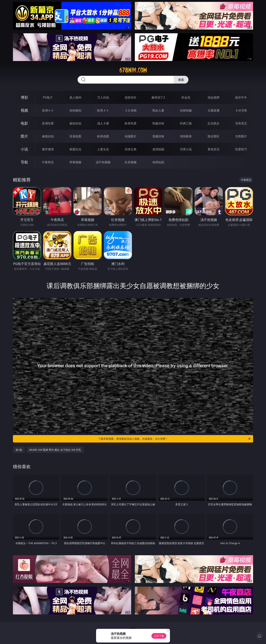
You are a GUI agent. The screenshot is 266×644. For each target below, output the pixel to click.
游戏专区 (131, 97)
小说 (24, 149)
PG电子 (48, 97)
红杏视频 (131, 162)
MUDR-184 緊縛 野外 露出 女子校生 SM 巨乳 (55, 450)
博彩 (24, 97)
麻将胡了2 (158, 97)
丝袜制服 (186, 110)
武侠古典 (131, 149)
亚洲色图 (75, 136)
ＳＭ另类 (241, 110)
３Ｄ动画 (131, 110)
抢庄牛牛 (241, 97)
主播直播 (214, 110)
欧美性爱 (131, 123)
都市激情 (48, 149)
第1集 (19, 450)
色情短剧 (158, 162)
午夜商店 (48, 162)
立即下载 (159, 636)
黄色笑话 (214, 149)
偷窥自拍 (48, 136)
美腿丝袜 (158, 136)
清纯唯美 (186, 136)
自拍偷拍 (75, 110)
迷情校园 (158, 149)
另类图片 (241, 136)
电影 (24, 123)
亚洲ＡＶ (48, 110)
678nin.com (133, 70)
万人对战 (103, 97)
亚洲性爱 (48, 123)
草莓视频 (75, 162)
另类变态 (241, 123)
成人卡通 (103, 123)
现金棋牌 (214, 97)
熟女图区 (214, 136)
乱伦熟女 (214, 123)
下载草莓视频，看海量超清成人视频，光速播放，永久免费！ (175, 439)
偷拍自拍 (75, 123)
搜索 (181, 80)
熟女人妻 (158, 110)
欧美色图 (103, 136)
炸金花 (186, 97)
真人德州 (75, 97)
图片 (24, 136)
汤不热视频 (103, 162)
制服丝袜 (158, 123)
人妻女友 (103, 149)
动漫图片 (131, 136)
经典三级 (186, 123)
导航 (24, 162)
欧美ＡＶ (103, 110)
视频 (24, 110)
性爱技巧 (241, 149)
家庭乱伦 (75, 149)
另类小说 (186, 149)
